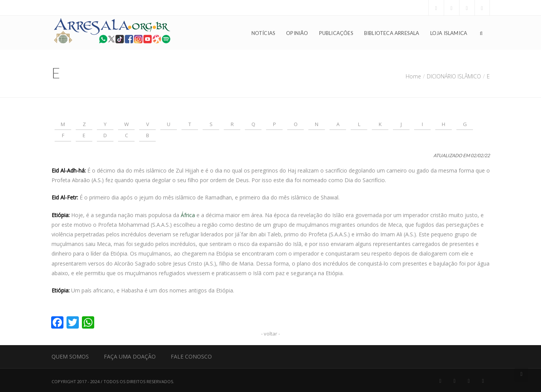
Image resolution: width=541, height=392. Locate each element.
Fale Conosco (191, 356)
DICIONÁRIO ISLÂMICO (454, 76)
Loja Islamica (449, 33)
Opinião (297, 33)
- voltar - (270, 334)
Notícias (264, 33)
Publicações (336, 33)
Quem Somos (70, 356)
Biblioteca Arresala (392, 33)
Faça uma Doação (130, 356)
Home (413, 76)
